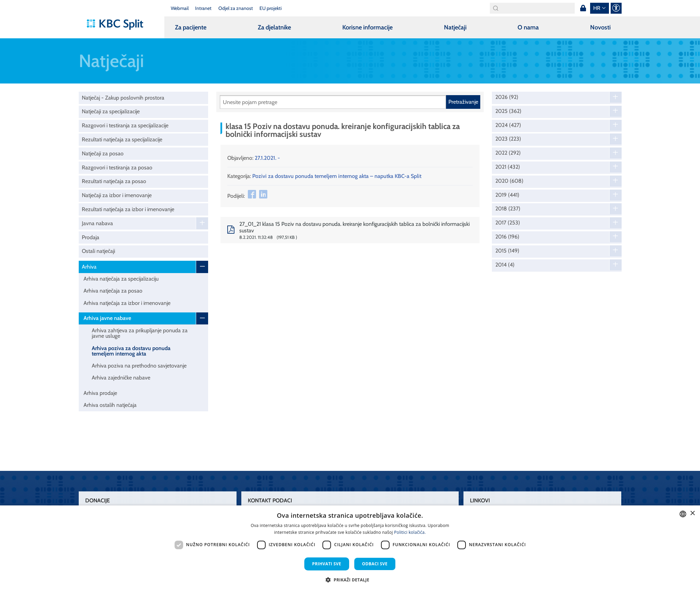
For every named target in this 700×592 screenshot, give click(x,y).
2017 (508, 223)
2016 (507, 237)
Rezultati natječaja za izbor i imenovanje (128, 209)
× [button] (692, 513)
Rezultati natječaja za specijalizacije (122, 139)
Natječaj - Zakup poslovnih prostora (123, 98)
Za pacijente (191, 27)
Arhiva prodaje (100, 393)
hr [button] (597, 8)
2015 (507, 251)
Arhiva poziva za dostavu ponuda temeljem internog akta (131, 351)
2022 (508, 153)
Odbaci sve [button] (375, 564)
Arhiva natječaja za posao (113, 291)
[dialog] (350, 549)
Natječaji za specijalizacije (111, 111)
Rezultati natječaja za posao (114, 181)
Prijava (583, 8)
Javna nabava (97, 223)
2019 (507, 195)
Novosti (600, 27)
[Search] (532, 8)
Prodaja (91, 237)
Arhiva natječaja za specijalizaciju (121, 279)
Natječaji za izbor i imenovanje (117, 195)
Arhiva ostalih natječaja (110, 405)
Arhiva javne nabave (107, 318)
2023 (508, 139)
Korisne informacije (367, 27)
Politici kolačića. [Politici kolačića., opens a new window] (410, 532)
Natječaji (455, 27)
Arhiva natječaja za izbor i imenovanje (127, 303)
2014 (505, 265)
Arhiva (89, 267)
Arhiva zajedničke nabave (121, 378)
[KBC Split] (118, 25)
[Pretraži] (333, 102)
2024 (508, 125)
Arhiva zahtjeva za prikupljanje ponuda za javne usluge (140, 333)
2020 (509, 181)
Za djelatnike (274, 27)
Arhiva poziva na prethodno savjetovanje (139, 366)
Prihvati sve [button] (327, 564)
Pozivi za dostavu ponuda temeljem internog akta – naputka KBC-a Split (337, 176)
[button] (350, 580)
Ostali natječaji (98, 251)
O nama (528, 27)
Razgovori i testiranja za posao (117, 168)
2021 (508, 167)
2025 (508, 111)
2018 (508, 209)
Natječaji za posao (103, 153)
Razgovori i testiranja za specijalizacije (125, 125)
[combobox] (683, 514)
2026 (507, 97)
